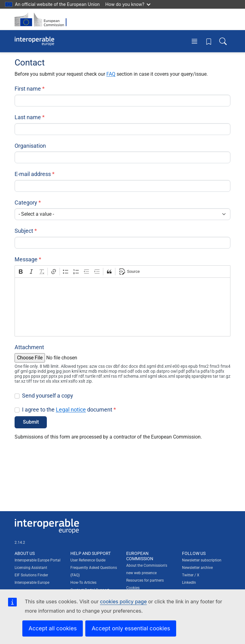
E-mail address (33, 174)
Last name (28, 117)
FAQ (111, 74)
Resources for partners (145, 580)
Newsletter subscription (202, 560)
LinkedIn (189, 583)
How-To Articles (83, 583)
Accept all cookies (53, 628)
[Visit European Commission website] (42, 19)
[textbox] (122, 307)
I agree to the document (67, 410)
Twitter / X (191, 575)
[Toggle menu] (194, 41)
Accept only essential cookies (131, 628)
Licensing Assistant (31, 568)
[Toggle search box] (223, 41)
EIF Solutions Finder (31, 575)
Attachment (29, 347)
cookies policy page (123, 601)
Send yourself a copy (48, 396)
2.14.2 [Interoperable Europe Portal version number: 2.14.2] (20, 543)
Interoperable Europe (32, 583)
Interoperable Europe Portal (38, 560)
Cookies (133, 588)
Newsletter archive (197, 568)
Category (26, 203)
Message (26, 259)
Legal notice (71, 410)
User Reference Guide (88, 560)
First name (28, 89)
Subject (24, 231)
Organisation (30, 146)
